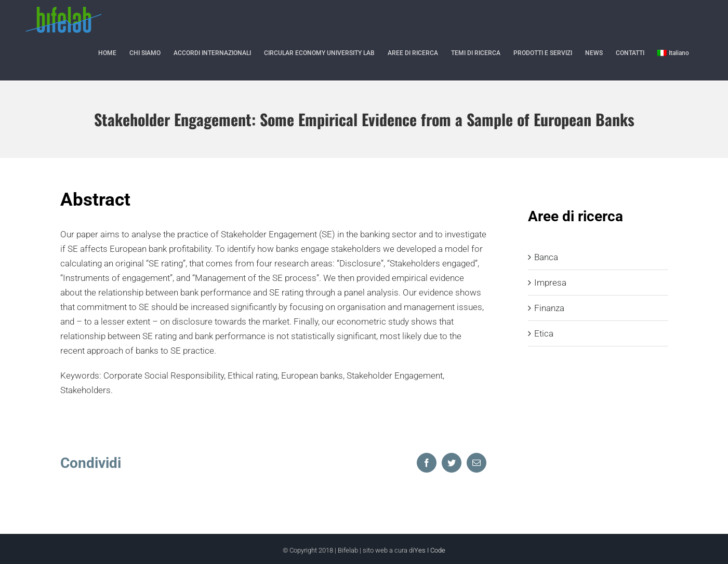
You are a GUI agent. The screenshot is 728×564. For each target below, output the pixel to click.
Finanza (549, 308)
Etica (544, 333)
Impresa (550, 283)
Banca (546, 257)
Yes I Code (430, 550)
